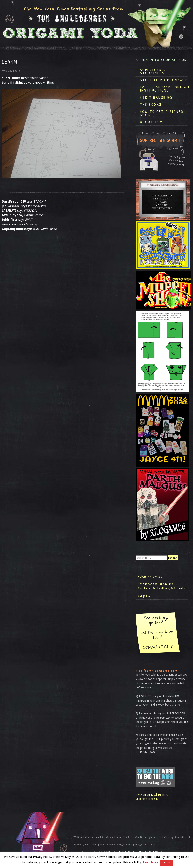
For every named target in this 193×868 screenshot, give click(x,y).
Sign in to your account (165, 60)
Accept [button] (166, 863)
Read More (151, 862)
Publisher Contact (151, 576)
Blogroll (144, 596)
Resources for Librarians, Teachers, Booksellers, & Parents (162, 586)
